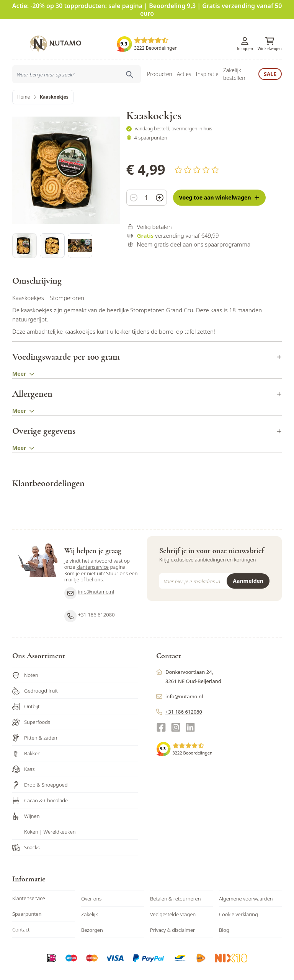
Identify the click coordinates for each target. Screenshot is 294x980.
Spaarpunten (27, 899)
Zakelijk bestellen (234, 62)
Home (24, 86)
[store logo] (56, 32)
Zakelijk (90, 899)
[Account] (245, 30)
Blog (224, 915)
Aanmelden (248, 565)
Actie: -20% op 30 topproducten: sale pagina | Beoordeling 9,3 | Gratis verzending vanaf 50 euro (147, 10)
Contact (21, 914)
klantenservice (93, 552)
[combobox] (77, 63)
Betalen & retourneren (175, 883)
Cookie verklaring (238, 899)
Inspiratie (207, 62)
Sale (270, 62)
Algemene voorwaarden (246, 883)
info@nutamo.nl (89, 578)
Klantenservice (29, 883)
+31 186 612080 (90, 601)
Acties (184, 62)
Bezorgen (92, 915)
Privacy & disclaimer (172, 915)
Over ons (91, 883)
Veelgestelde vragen (173, 899)
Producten (160, 62)
